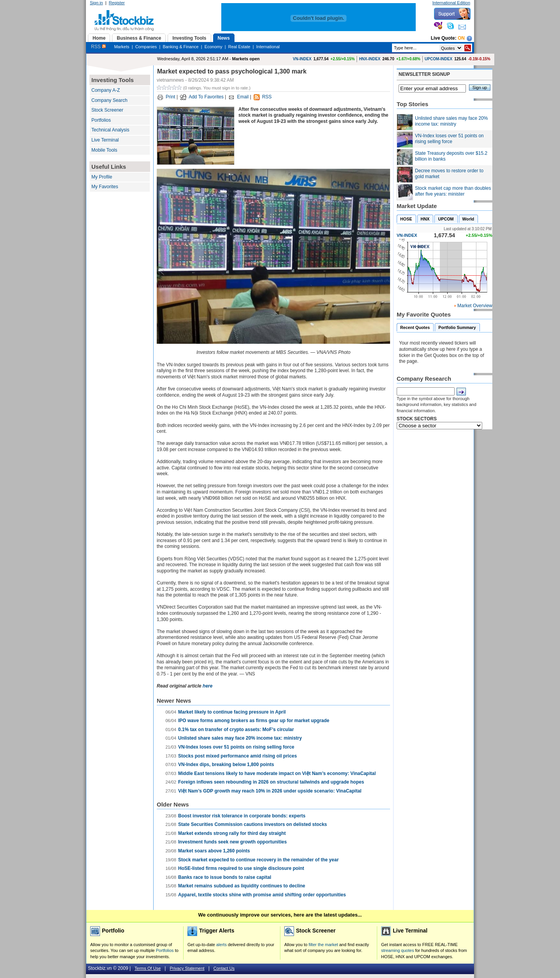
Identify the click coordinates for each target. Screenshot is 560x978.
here (207, 686)
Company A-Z (106, 90)
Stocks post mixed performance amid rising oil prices (237, 756)
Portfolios (101, 120)
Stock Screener (107, 110)
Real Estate (239, 47)
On (461, 38)
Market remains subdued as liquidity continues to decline (242, 886)
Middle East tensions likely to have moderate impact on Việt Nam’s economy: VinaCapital (277, 773)
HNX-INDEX (370, 59)
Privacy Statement (187, 968)
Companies (146, 47)
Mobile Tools (104, 150)
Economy (213, 47)
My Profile (102, 177)
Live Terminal (105, 140)
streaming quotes (397, 950)
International (268, 47)
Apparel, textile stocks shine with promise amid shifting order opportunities (262, 895)
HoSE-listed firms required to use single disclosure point (241, 868)
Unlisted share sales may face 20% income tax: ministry (240, 738)
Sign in (96, 3)
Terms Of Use (148, 968)
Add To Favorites (206, 97)
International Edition (451, 3)
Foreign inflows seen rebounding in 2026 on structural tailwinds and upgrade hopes (271, 782)
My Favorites (105, 187)
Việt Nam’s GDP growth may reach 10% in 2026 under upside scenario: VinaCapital (270, 791)
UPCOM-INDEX (438, 59)
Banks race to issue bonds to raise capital (225, 877)
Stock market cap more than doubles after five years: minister (453, 191)
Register (117, 3)
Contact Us (224, 968)
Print (171, 97)
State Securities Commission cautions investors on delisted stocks (253, 824)
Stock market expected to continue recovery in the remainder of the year (258, 860)
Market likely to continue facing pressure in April (232, 712)
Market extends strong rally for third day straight (232, 833)
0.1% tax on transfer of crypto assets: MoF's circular (236, 730)
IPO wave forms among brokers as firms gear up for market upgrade (254, 721)
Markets (122, 47)
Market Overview (475, 306)
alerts (221, 945)
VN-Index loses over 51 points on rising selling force (236, 747)
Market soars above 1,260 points (214, 851)
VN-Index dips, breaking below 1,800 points (226, 765)
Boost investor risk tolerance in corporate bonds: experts (242, 816)
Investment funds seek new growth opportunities (232, 842)
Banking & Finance (180, 47)
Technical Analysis (110, 130)
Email (243, 97)
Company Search (109, 100)
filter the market (323, 945)
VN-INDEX (302, 59)
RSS (98, 47)
